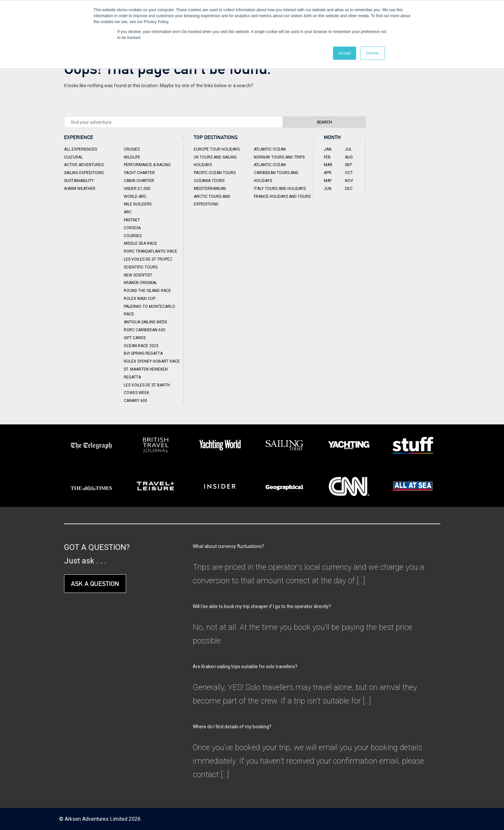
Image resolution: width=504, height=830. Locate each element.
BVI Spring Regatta (143, 353)
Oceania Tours (209, 181)
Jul (348, 149)
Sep (348, 165)
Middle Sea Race (140, 243)
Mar (328, 165)
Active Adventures (84, 165)
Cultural (73, 157)
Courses (133, 236)
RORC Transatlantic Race (151, 251)
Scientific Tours (141, 267)
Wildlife (132, 157)
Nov (349, 181)
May (328, 181)
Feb (327, 157)
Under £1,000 (137, 189)
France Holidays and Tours (282, 197)
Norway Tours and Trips (279, 157)
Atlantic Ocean (270, 149)
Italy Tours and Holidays (280, 189)
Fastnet (132, 220)
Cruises (132, 149)
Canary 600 (135, 401)
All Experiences (81, 149)
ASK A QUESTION (95, 584)
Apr (328, 173)
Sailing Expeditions (84, 173)
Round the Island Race (147, 291)
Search (335, 122)
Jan (328, 149)
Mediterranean (210, 189)
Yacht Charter (139, 173)
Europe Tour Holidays (217, 149)
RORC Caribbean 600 (145, 330)
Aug (349, 157)
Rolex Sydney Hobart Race (152, 361)
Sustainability (79, 181)
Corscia (132, 228)
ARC (128, 212)
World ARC (135, 197)
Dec (349, 189)
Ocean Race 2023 (141, 346)
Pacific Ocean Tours (215, 173)
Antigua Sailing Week (145, 322)
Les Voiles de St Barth (147, 385)
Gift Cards (135, 338)
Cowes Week (136, 393)
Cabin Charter (139, 181)
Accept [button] (345, 53)
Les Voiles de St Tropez (148, 259)
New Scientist (138, 275)
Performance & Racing (147, 165)
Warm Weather (80, 189)
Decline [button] (372, 53)
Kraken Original (140, 283)
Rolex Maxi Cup (140, 299)
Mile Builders (138, 204)
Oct (349, 173)
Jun (328, 189)
